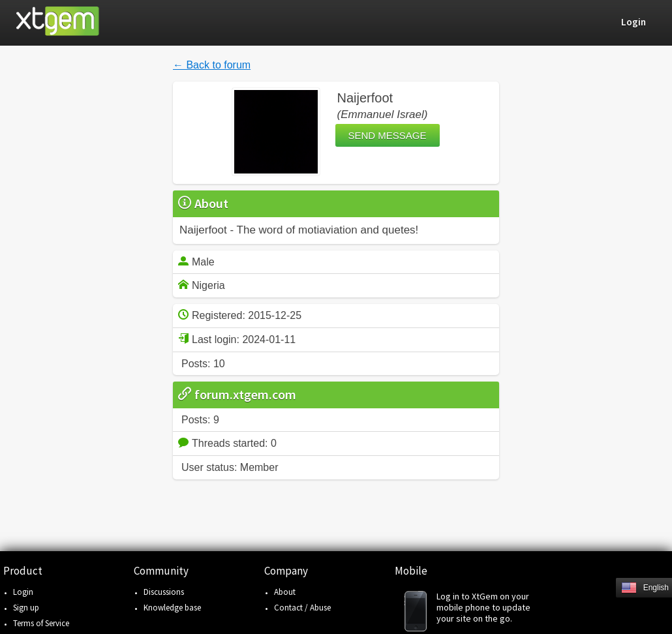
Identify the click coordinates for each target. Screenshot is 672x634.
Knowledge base (172, 608)
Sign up (26, 608)
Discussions (164, 592)
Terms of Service (41, 623)
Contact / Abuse (302, 608)
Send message (388, 135)
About (285, 592)
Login (23, 592)
